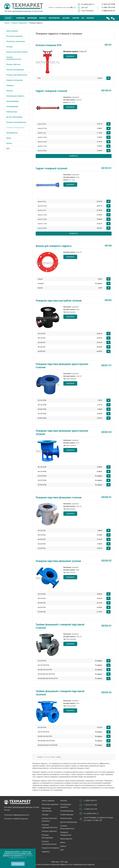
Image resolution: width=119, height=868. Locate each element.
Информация (32, 18)
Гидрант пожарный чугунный (51, 168)
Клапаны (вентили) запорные (17, 52)
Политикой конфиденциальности (21, 857)
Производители (12, 133)
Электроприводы (13, 101)
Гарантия (76, 18)
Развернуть (74, 156)
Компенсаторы (12, 112)
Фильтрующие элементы (15, 96)
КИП (8, 149)
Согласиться (18, 864)
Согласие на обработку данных (16, 819)
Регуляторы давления (14, 36)
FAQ (83, 18)
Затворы (9, 47)
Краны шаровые (12, 31)
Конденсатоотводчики (14, 80)
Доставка (66, 18)
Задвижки (10, 85)
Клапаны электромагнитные (17, 75)
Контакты (90, 18)
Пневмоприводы (12, 106)
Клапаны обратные (13, 64)
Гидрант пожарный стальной (51, 91)
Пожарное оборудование (15, 128)
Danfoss (9, 143)
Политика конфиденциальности (17, 815)
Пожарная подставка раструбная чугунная (59, 301)
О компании (20, 18)
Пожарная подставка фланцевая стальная (59, 497)
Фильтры (10, 91)
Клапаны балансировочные (16, 122)
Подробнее (70, 56)
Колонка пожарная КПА (49, 45)
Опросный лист (54, 18)
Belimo (9, 138)
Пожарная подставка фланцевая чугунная (58, 561)
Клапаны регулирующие (15, 70)
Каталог (8, 18)
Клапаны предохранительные (14, 58)
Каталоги (43, 18)
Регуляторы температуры (16, 41)
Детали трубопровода (14, 117)
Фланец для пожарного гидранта (54, 246)
